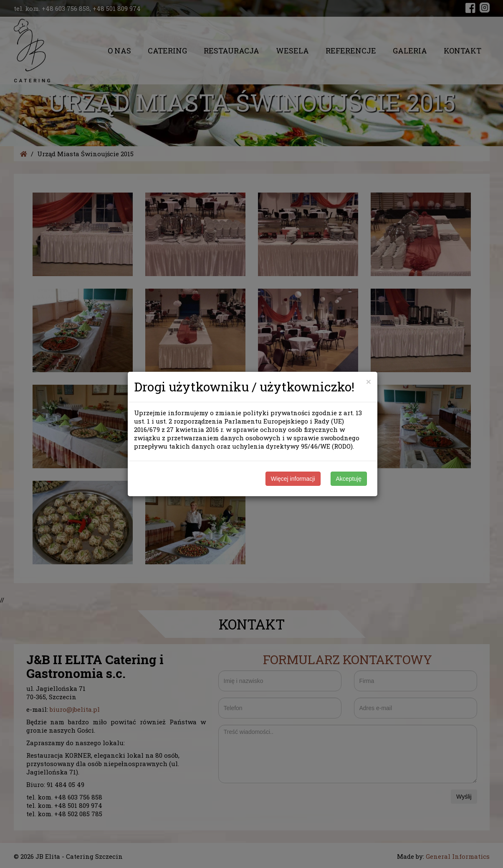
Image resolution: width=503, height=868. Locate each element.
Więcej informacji (293, 479)
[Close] (369, 382)
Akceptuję (349, 479)
